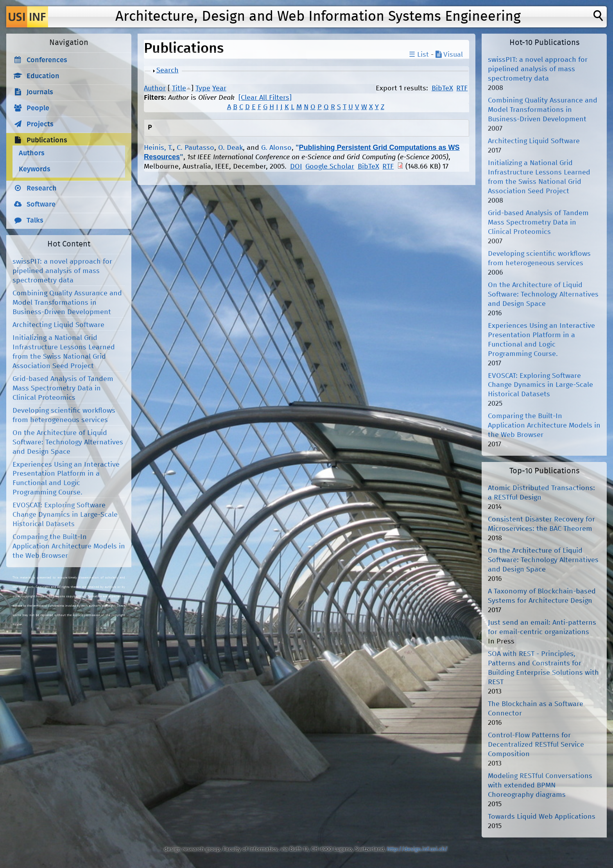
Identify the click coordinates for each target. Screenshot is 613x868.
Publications (47, 140)
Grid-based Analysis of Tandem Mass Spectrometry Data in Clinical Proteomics (63, 388)
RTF (462, 88)
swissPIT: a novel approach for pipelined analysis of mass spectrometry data (62, 271)
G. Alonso (276, 148)
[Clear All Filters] (265, 98)
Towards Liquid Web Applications (542, 817)
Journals (40, 92)
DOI (296, 167)
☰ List (419, 55)
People (38, 108)
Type (203, 88)
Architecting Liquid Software (58, 325)
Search (168, 70)
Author (155, 88)
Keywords (35, 169)
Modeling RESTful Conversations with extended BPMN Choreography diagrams (540, 785)
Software (41, 205)
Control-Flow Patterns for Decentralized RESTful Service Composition (536, 745)
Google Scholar (330, 167)
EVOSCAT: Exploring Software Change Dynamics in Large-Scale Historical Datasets (65, 515)
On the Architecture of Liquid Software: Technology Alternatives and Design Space (68, 442)
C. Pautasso (195, 148)
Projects (40, 124)
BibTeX (442, 88)
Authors (32, 153)
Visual (449, 55)
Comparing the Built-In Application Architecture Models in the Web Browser (69, 546)
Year (219, 88)
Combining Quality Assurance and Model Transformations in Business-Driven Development (67, 303)
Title (179, 88)
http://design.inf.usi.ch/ (417, 849)
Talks (35, 221)
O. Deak (230, 148)
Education (43, 76)
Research (42, 189)
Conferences (47, 60)
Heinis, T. (158, 148)
